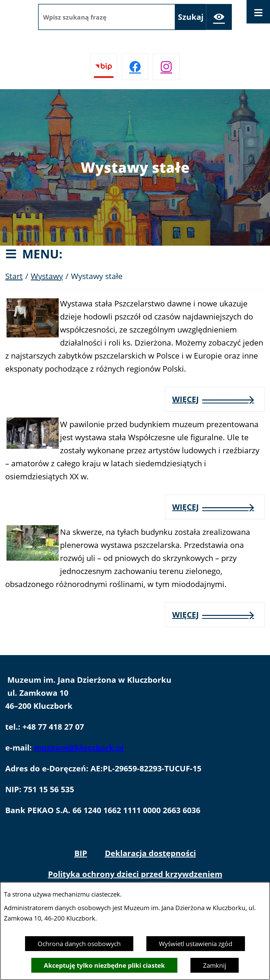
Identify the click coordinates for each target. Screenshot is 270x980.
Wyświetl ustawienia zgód (196, 944)
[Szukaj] (191, 17)
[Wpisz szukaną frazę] (107, 17)
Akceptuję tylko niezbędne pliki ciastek (104, 965)
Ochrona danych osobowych (79, 944)
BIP (81, 853)
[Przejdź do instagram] (166, 67)
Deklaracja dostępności (150, 853)
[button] (33, 334)
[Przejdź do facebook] (135, 67)
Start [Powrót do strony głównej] (14, 276)
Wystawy (47, 276)
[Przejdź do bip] (104, 67)
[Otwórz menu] (258, 12)
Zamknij (215, 965)
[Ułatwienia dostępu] (219, 17)
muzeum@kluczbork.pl (79, 748)
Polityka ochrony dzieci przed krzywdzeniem (135, 874)
